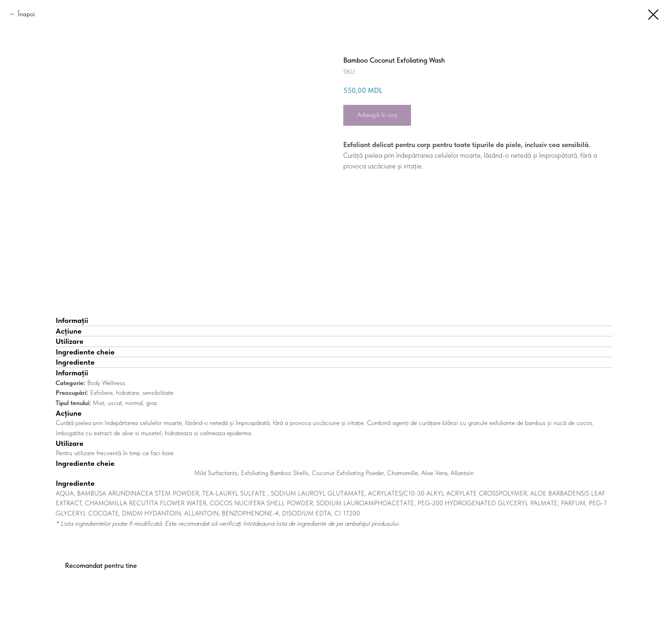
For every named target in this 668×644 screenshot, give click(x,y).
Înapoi (26, 14)
